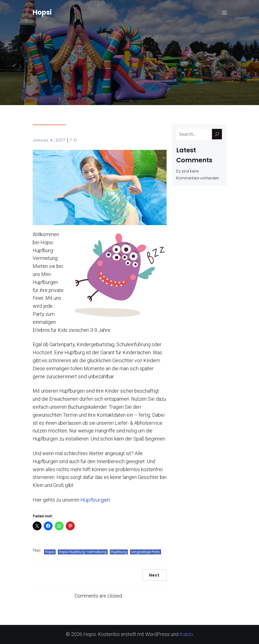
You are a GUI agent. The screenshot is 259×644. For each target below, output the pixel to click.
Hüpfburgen (95, 500)
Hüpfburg (119, 552)
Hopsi (50, 552)
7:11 (73, 140)
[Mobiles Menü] (224, 12)
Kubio (186, 634)
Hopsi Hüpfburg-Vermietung (83, 552)
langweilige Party (146, 552)
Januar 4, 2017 (49, 140)
